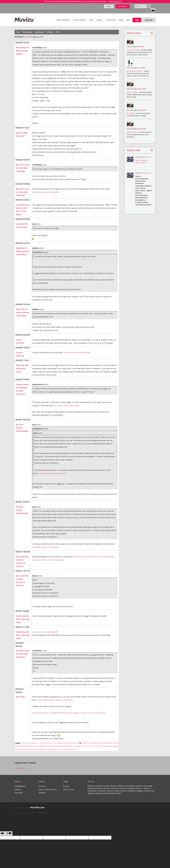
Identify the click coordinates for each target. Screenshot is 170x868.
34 (95, 743)
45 (19, 746)
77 (99, 746)
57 (49, 746)
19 (58, 743)
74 (92, 746)
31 (87, 743)
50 (31, 746)
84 (117, 746)
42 (115, 743)
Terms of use (69, 789)
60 (57, 746)
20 (60, 743)
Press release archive (48, 789)
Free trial (149, 20)
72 (87, 746)
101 (57, 750)
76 (97, 746)
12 (41, 743)
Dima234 (148, 157)
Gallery (100, 20)
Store (91, 20)
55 (44, 746)
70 (82, 746)
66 (72, 746)
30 (85, 743)
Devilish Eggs (132, 92)
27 (78, 743)
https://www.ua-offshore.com (142, 161)
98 (48, 750)
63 (64, 746)
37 (102, 743)
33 (93, 743)
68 (77, 746)
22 (65, 743)
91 (31, 750)
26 (75, 743)
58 (52, 746)
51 (34, 746)
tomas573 (142, 68)
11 (38, 743)
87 (21, 750)
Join (123, 6)
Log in (109, 6)
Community (110, 20)
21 (63, 743)
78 (102, 746)
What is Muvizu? (63, 20)
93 (36, 750)
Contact (18, 789)
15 (48, 743)
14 (45, 743)
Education (19, 793)
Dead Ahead (132, 132)
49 (29, 746)
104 (68, 750)
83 (115, 746)
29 (83, 743)
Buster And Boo (133, 50)
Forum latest (134, 33)
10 (36, 743)
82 (112, 746)
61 (59, 746)
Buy (137, 20)
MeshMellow (20, 786)
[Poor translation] (9, 833)
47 (24, 746)
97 (46, 750)
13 (43, 743)
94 (39, 750)
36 (100, 743)
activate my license (135, 71)
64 (67, 746)
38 (105, 743)
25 (73, 743)
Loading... (20, 768)
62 (62, 746)
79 (105, 746)
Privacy (66, 786)
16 (50, 743)
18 (55, 743)
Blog (121, 20)
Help (128, 20)
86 (19, 750)
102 (61, 750)
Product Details (80, 20)
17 (53, 743)
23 (68, 743)
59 (54, 746)
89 (26, 750)
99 (51, 750)
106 (75, 750)
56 (47, 746)
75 (95, 746)
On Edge (131, 113)
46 (21, 746)
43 (117, 743)
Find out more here (115, 1)
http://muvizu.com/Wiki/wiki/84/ (77, 353)
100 (54, 750)
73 (89, 746)
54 (42, 746)
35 (97, 743)
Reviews (42, 793)
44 (16, 746)
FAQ (57, 32)
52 (36, 746)
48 (26, 746)
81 (110, 746)
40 (110, 743)
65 (69, 746)
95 (41, 750)
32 (90, 743)
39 (107, 743)
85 (16, 750)
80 (107, 746)
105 (71, 750)
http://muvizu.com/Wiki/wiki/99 (45, 632)
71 (84, 746)
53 (39, 746)
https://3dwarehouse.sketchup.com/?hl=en (55, 700)
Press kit (42, 786)
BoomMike (140, 47)
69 (79, 746)
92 (34, 750)
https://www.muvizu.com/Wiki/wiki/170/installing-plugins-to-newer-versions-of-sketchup (69, 713)
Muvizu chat (134, 150)
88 (24, 750)
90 (29, 750)
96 (43, 750)
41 (112, 743)
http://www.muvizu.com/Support (46, 192)
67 (74, 746)
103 (64, 750)
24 (70, 743)
